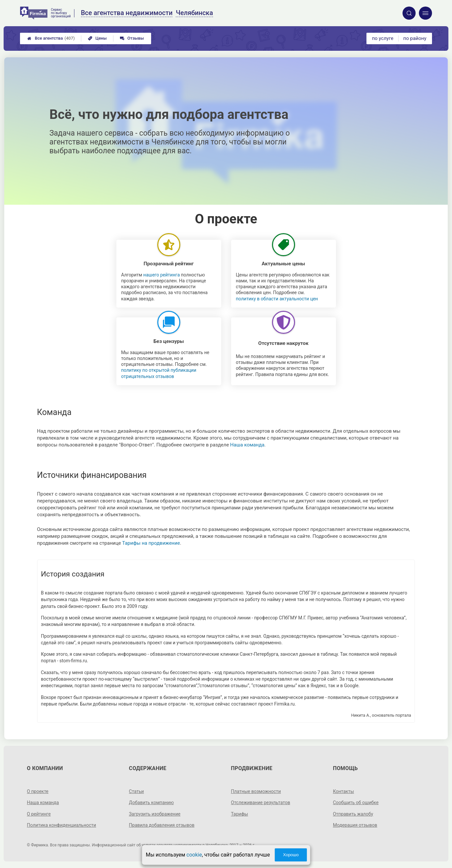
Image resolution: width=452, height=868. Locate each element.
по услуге (383, 38)
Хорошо (291, 855)
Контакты (344, 791)
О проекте (38, 791)
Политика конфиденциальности (61, 825)
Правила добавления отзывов (162, 825)
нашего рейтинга (161, 275)
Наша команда (247, 445)
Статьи (136, 791)
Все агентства (51, 38)
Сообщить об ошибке (356, 802)
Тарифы (240, 814)
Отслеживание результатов (261, 802)
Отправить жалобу (353, 814)
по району (415, 38)
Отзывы (132, 38)
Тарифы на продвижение (151, 543)
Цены (97, 38)
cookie (194, 855)
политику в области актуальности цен (277, 299)
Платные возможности (256, 791)
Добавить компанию (151, 802)
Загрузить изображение (155, 814)
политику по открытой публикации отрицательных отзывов (159, 373)
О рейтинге (39, 814)
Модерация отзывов (355, 825)
